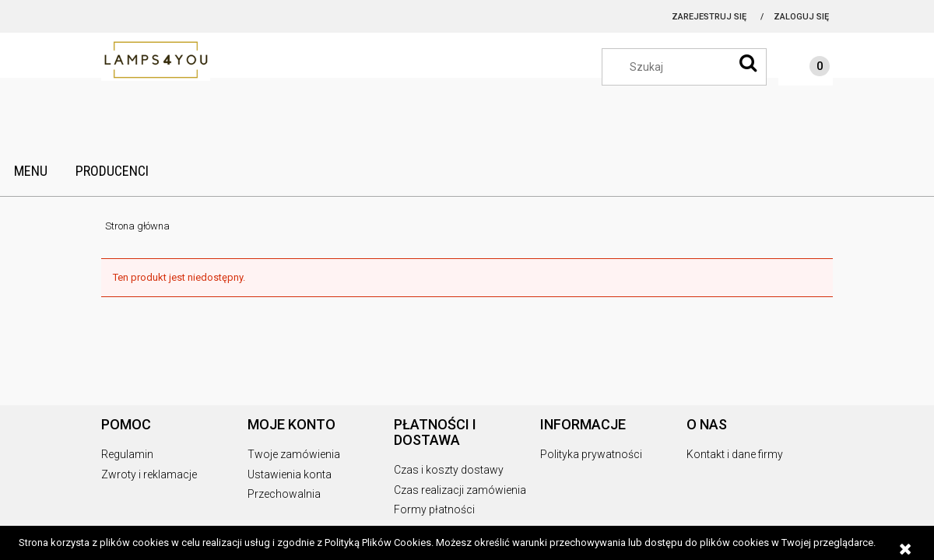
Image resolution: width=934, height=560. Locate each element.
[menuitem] (31, 171)
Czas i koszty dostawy (449, 470)
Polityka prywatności (591, 454)
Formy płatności (434, 509)
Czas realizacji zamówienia (460, 490)
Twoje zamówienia (294, 454)
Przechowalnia (284, 494)
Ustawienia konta (290, 474)
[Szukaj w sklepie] (692, 67)
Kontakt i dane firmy (735, 454)
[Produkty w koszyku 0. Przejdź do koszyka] (804, 68)
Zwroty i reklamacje (149, 474)
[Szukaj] (748, 63)
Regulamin (127, 454)
